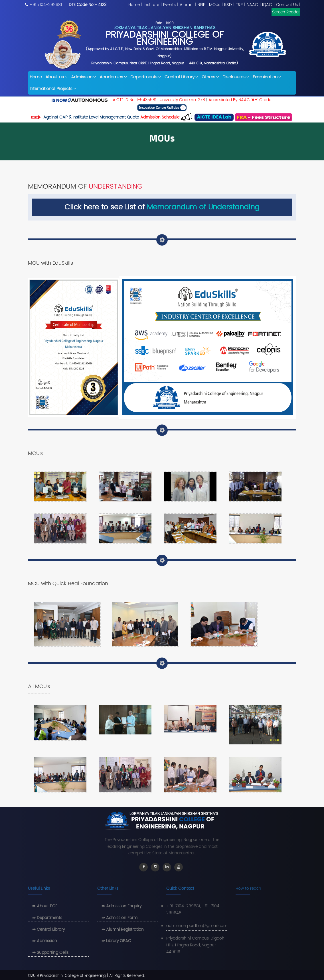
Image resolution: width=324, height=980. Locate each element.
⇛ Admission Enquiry (121, 906)
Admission (84, 77)
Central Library (181, 77)
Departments (146, 77)
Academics (113, 77)
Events (169, 5)
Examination (267, 77)
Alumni (187, 5)
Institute (151, 5)
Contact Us (287, 5)
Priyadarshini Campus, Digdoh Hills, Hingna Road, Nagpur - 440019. (195, 945)
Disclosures (236, 77)
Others (210, 77)
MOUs (215, 5)
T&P (239, 5)
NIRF (201, 5)
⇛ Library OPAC (116, 941)
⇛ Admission (45, 941)
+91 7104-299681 (46, 5)
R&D (228, 5)
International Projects (53, 89)
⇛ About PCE (45, 906)
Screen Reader (286, 12)
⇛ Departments (47, 918)
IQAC (267, 5)
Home (134, 5)
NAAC (252, 5)
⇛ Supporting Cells (50, 953)
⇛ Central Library (48, 929)
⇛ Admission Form (120, 918)
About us (56, 77)
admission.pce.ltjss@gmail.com (197, 926)
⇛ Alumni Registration (123, 929)
